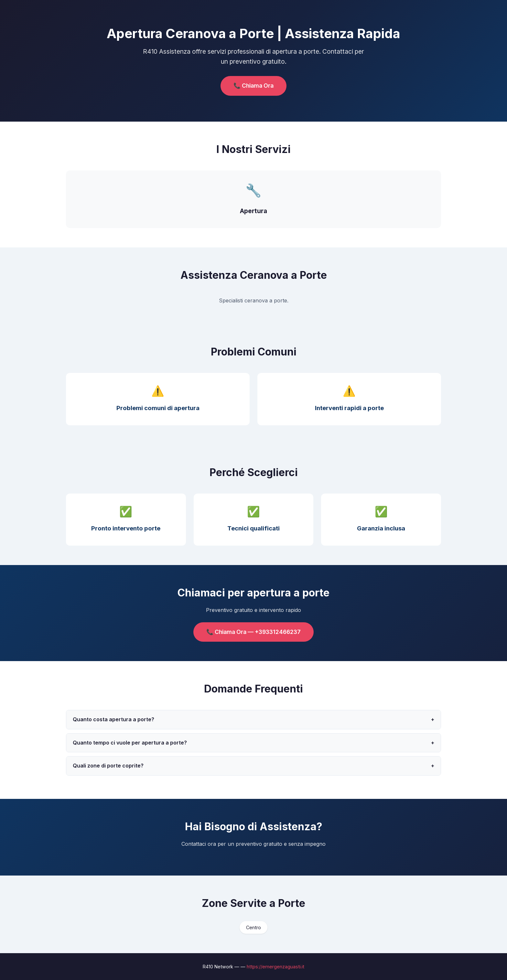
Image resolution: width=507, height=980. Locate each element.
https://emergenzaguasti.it (275, 967)
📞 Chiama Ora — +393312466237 (253, 632)
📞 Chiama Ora (253, 86)
